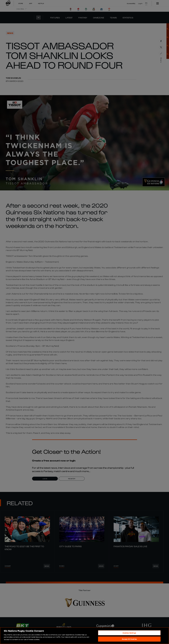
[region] (84, 636)
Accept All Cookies (129, 639)
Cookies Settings (129, 633)
